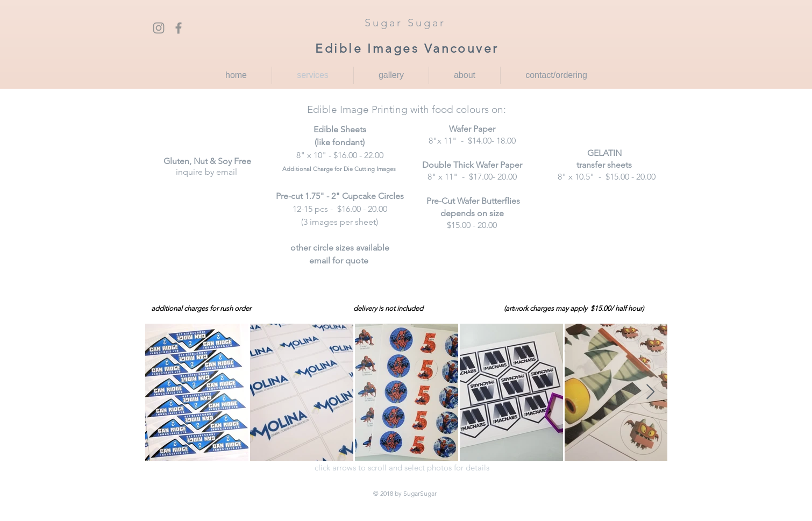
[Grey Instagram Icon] (159, 28)
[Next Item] (650, 392)
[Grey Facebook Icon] (179, 28)
